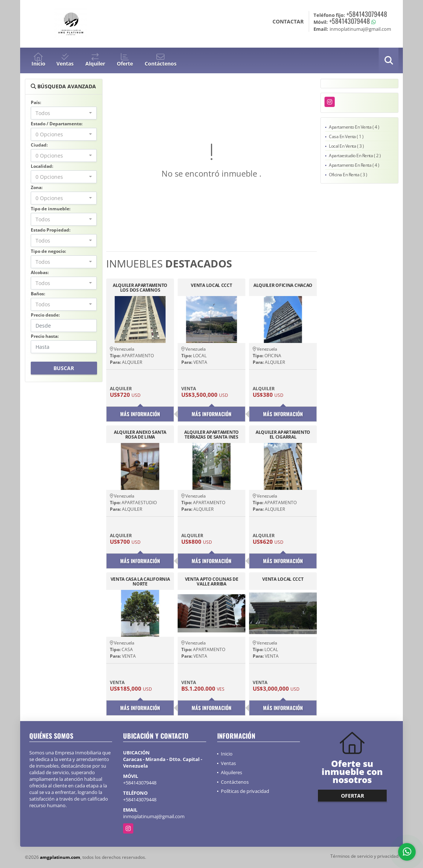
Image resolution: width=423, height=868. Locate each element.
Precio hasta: (45, 336)
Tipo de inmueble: (51, 209)
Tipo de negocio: (48, 251)
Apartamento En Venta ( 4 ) (354, 127)
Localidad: (42, 166)
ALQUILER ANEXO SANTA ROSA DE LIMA (140, 435)
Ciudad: (39, 145)
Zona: (37, 187)
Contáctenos (235, 782)
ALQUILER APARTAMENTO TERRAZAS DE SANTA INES (211, 435)
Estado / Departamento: (57, 124)
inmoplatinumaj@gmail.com (154, 816)
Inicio (227, 754)
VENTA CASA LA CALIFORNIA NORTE (140, 581)
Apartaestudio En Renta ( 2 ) (355, 156)
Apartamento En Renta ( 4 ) (354, 165)
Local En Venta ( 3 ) (346, 146)
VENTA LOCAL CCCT (211, 286)
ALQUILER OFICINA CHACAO (283, 286)
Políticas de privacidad (245, 791)
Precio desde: (45, 315)
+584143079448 (367, 14)
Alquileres (231, 772)
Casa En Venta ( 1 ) (346, 136)
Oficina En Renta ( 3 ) (348, 175)
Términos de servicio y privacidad (364, 856)
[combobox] (64, 113)
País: (36, 102)
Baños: (38, 294)
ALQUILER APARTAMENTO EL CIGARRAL (283, 435)
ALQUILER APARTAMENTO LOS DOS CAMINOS (140, 288)
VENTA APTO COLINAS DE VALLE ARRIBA (212, 581)
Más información (140, 414)
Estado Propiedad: (51, 230)
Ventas (228, 763)
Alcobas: (40, 272)
